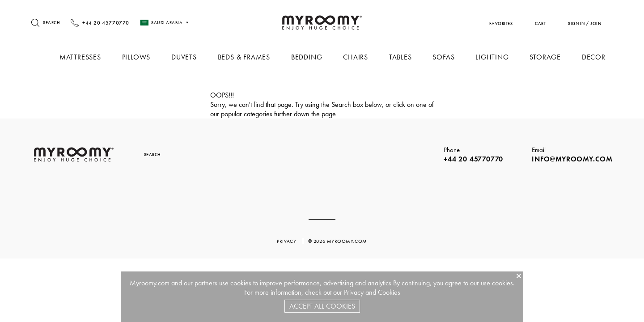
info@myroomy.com (572, 159)
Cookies (389, 292)
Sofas (446, 57)
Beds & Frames (249, 57)
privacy (287, 241)
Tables (404, 57)
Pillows (144, 57)
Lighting (494, 57)
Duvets (191, 57)
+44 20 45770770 (473, 159)
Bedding (312, 57)
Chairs (360, 57)
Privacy (354, 292)
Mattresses (88, 57)
